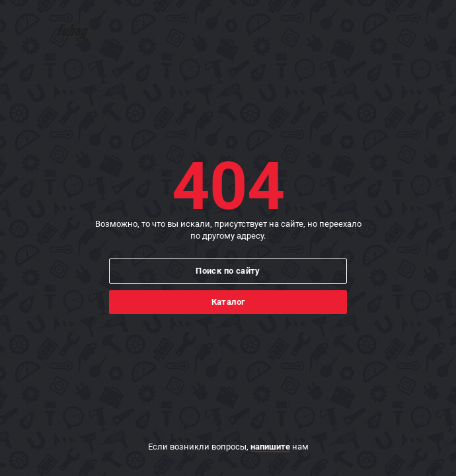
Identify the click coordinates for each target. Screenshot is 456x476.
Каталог (228, 302)
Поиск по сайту (228, 271)
